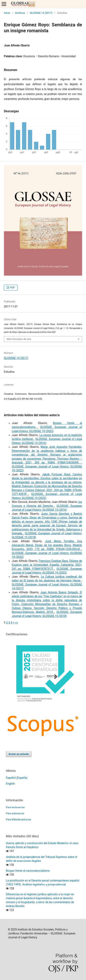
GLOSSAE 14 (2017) (41, 13)
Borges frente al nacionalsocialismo (28, 871)
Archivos (20, 13)
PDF (12, 288)
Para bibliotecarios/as (18, 819)
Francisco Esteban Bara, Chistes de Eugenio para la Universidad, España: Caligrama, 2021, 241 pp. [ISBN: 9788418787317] (47, 565)
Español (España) (17, 778)
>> (16, 623)
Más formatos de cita (19, 339)
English (10, 784)
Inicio (7, 13)
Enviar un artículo (19, 754)
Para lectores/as (15, 807)
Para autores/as (15, 813)
